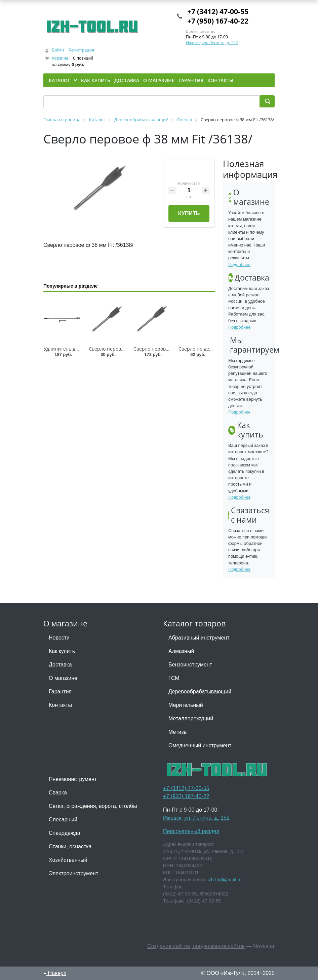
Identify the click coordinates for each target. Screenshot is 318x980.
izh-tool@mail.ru (225, 880)
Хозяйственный (68, 860)
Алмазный (181, 651)
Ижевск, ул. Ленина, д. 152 (212, 43)
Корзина (60, 58)
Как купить (62, 651)
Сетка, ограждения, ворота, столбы (93, 806)
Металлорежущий (191, 718)
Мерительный (186, 705)
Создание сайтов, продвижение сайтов (196, 946)
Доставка (60, 665)
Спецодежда (65, 833)
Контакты (60, 705)
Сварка (58, 793)
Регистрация (81, 50)
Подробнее (239, 265)
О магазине (63, 678)
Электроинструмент (73, 873)
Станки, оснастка (70, 846)
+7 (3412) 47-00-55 (218, 11)
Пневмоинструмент (73, 779)
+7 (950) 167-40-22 (218, 21)
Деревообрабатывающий (200, 692)
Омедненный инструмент (200, 745)
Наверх (55, 973)
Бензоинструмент (190, 665)
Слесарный (63, 820)
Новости (59, 638)
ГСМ (174, 678)
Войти (58, 50)
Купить (189, 213)
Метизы (178, 732)
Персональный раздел (191, 831)
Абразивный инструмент (199, 638)
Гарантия (60, 692)
